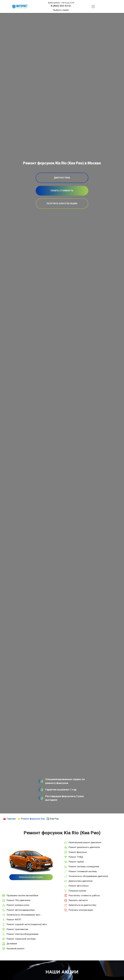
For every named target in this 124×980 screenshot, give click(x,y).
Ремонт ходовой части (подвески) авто (27, 924)
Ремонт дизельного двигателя (84, 847)
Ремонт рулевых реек (18, 905)
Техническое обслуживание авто (23, 915)
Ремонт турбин (76, 862)
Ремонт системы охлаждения (84, 867)
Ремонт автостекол (79, 886)
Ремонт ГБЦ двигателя (18, 900)
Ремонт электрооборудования (22, 934)
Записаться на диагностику (82, 905)
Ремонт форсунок (78, 852)
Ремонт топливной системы (83, 871)
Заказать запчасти (78, 900)
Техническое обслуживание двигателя (88, 876)
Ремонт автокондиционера (21, 910)
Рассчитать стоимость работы (84, 895)
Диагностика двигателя (81, 881)
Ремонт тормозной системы (21, 939)
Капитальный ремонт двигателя (85, 842)
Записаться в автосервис (31, 877)
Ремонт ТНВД (76, 857)
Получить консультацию (81, 910)
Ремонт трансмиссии (17, 929)
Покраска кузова (77, 891)
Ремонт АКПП (14, 920)
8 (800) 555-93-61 (61, 6)
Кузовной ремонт (16, 949)
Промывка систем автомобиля (22, 895)
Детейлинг (12, 944)
